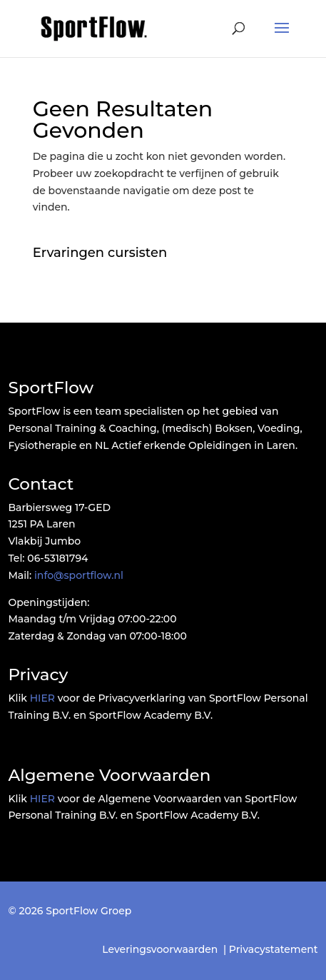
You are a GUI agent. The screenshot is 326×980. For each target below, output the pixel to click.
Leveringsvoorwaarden (160, 949)
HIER (42, 698)
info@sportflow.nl (79, 575)
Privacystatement (274, 949)
